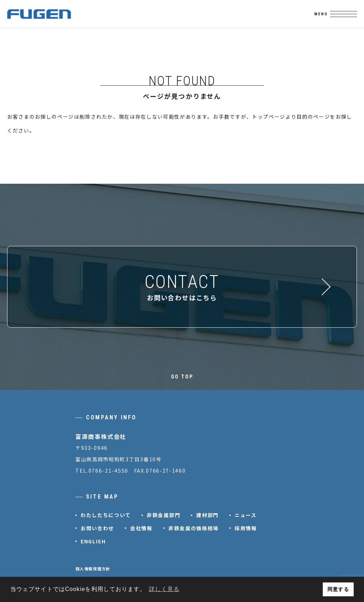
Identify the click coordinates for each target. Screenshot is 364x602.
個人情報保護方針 (93, 569)
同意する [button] (338, 589)
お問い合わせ (97, 528)
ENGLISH (93, 541)
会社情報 (141, 528)
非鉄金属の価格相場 (194, 528)
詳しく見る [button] (164, 589)
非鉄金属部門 (164, 515)
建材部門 (207, 515)
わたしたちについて (106, 515)
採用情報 (246, 528)
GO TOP (182, 377)
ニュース (246, 515)
